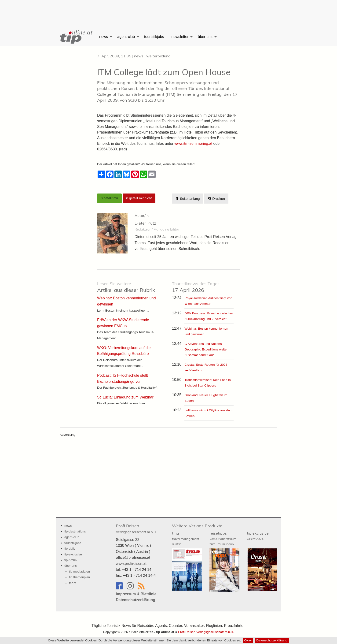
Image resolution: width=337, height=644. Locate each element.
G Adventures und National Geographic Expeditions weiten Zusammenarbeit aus (206, 349)
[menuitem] (76, 37)
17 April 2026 (196, 287)
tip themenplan (79, 577)
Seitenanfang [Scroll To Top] (188, 199)
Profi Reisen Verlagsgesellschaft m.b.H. (206, 632)
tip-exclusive (73, 554)
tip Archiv (71, 560)
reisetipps (223, 538)
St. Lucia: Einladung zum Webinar (125, 397)
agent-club (126, 37)
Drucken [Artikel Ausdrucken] (216, 199)
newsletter (180, 37)
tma (185, 538)
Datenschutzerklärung (272, 640)
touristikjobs (154, 37)
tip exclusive (258, 536)
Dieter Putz (145, 223)
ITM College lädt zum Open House (164, 72)
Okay (248, 640)
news (104, 37)
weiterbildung (158, 56)
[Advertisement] (168, 11)
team (73, 583)
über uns (205, 37)
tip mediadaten (79, 571)
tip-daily (70, 549)
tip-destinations (75, 531)
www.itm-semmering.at (193, 143)
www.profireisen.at (131, 564)
